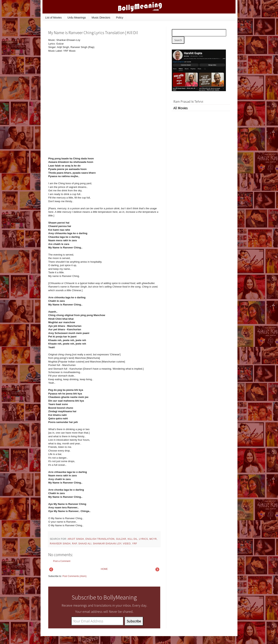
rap (74, 544)
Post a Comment (62, 561)
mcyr (153, 539)
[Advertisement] (131, 64)
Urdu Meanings (77, 18)
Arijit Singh (76, 539)
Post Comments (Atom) (74, 576)
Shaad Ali (85, 544)
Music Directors (101, 18)
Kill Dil (133, 539)
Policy (120, 18)
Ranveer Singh (60, 544)
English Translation (100, 539)
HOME (104, 569)
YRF (135, 544)
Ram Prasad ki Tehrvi (188, 101)
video (127, 544)
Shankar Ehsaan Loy (107, 544)
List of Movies (53, 18)
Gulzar (121, 539)
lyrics (143, 539)
